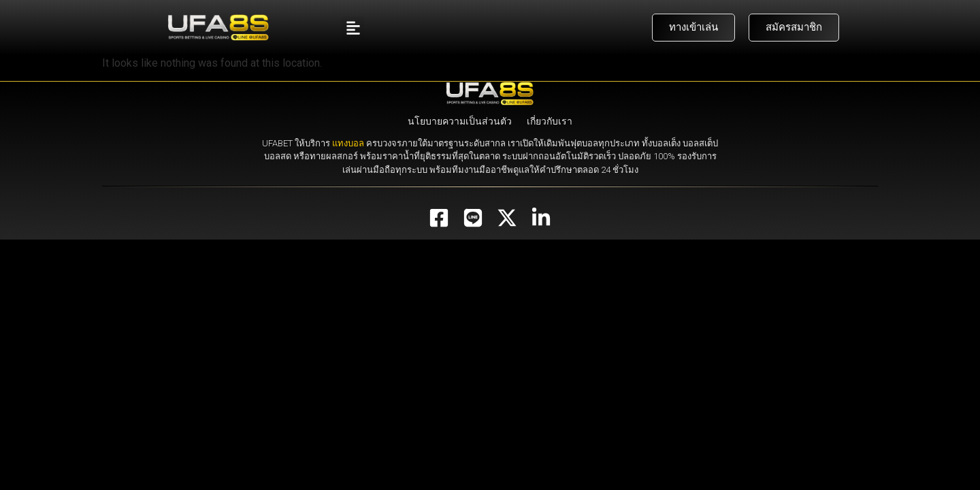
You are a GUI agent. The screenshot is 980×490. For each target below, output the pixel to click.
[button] (353, 28)
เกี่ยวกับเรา (550, 121)
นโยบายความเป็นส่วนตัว (460, 121)
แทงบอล (348, 143)
